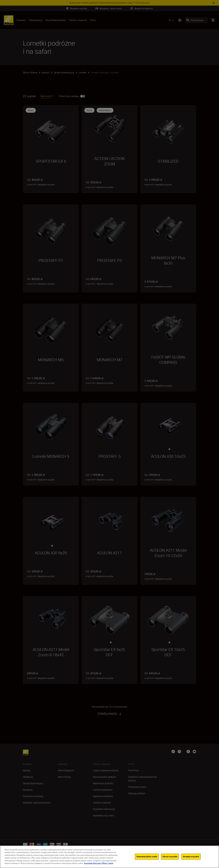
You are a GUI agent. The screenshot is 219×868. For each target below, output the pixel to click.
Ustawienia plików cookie (147, 857)
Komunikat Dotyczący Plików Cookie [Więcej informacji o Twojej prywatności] (99, 863)
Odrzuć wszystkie (170, 857)
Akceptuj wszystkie (191, 857)
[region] (109, 857)
